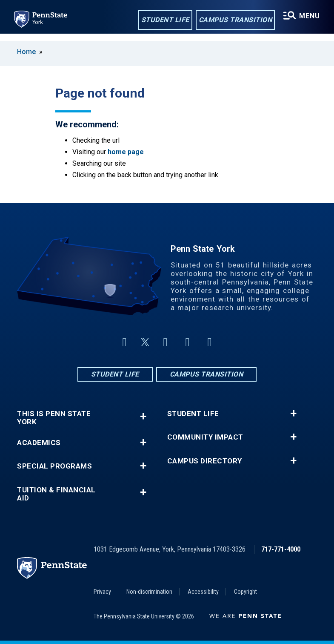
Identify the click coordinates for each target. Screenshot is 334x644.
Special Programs (54, 466)
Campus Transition (233, 21)
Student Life (163, 21)
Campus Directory (205, 461)
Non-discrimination (149, 592)
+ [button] (143, 416)
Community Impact (205, 437)
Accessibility (203, 592)
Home (26, 52)
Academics (39, 443)
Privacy (102, 592)
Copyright (246, 592)
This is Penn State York (54, 418)
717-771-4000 (281, 549)
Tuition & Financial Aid (56, 494)
